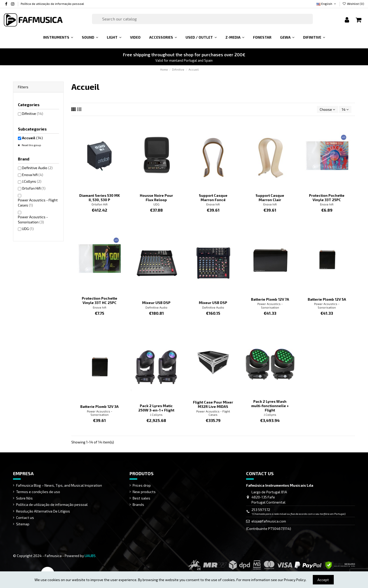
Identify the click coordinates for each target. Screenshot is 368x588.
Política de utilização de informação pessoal (52, 4)
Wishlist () (353, 4)
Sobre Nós (24, 498)
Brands (138, 504)
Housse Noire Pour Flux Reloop (156, 198)
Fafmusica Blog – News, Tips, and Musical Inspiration (59, 485)
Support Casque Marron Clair (270, 198)
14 (345, 109)
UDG (156, 204)
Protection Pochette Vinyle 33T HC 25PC (100, 300)
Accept (323, 580)
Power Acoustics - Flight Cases (213, 413)
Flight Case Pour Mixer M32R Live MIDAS (213, 404)
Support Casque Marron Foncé (213, 198)
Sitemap (23, 524)
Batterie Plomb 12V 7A (270, 299)
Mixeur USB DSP (156, 303)
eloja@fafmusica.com (269, 521)
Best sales (141, 498)
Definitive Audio (156, 307)
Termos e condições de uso (38, 492)
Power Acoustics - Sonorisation (270, 306)
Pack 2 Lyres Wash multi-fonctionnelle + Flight (270, 406)
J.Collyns (156, 415)
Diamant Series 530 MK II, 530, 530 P (100, 198)
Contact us (25, 518)
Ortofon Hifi (100, 204)
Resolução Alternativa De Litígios (43, 511)
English (327, 4)
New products (144, 492)
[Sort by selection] (327, 109)
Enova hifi (213, 204)
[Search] (202, 19)
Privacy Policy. (295, 580)
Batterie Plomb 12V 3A (99, 406)
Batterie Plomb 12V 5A (327, 299)
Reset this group (31, 145)
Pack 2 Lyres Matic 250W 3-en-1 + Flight (156, 408)
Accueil (32, 138)
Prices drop (142, 485)
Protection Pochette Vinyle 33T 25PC (327, 198)
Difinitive (33, 113)
